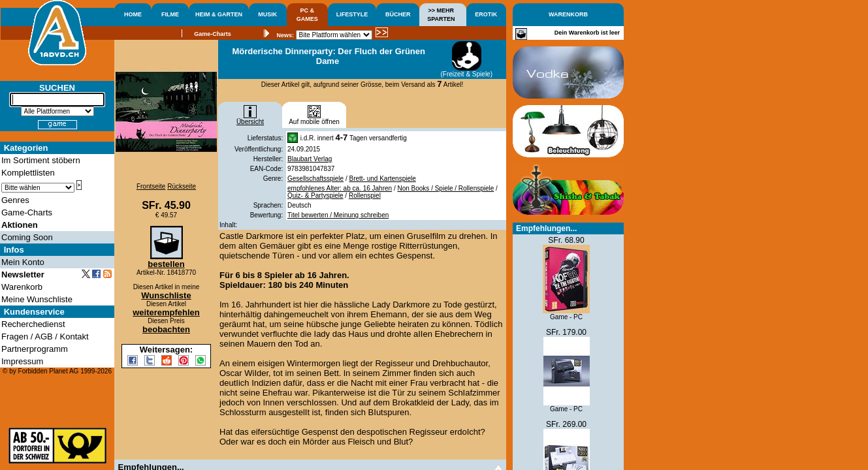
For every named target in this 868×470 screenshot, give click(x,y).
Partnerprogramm (35, 349)
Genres (15, 200)
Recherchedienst (33, 324)
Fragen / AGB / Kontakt (45, 337)
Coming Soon (27, 237)
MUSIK (267, 14)
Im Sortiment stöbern (41, 160)
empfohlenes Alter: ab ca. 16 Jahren (340, 188)
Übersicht (250, 119)
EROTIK (486, 14)
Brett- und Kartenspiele (383, 179)
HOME (133, 14)
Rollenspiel (365, 196)
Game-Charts (213, 34)
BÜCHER (398, 14)
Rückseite (182, 186)
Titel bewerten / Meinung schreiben (338, 215)
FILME (170, 14)
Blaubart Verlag (310, 159)
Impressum (22, 361)
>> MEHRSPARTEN (441, 15)
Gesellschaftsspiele (315, 179)
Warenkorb (22, 287)
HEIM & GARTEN (219, 14)
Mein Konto (23, 262)
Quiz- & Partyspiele (315, 196)
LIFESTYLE (352, 14)
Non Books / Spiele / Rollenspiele (445, 188)
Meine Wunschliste (37, 299)
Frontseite (151, 186)
